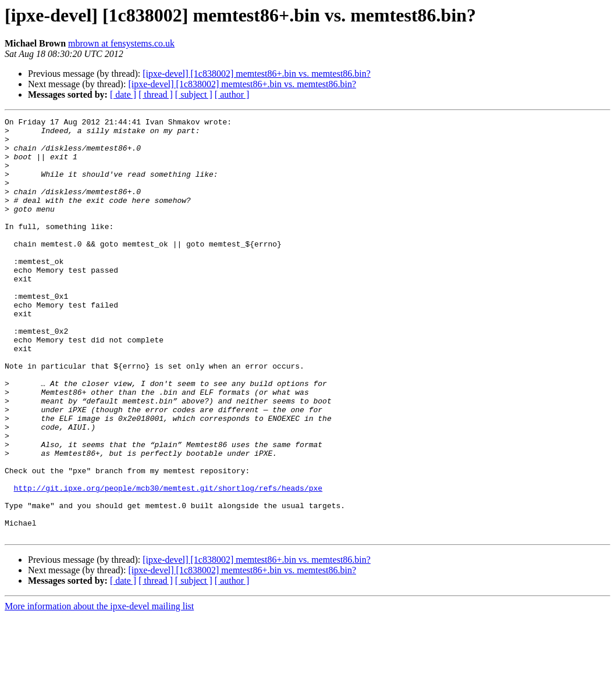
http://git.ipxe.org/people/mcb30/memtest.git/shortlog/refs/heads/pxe (168, 563)
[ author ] (232, 94)
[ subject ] (194, 94)
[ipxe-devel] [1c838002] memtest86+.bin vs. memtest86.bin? (257, 74)
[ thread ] (156, 94)
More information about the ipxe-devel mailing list (99, 690)
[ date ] (123, 94)
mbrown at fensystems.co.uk (121, 43)
